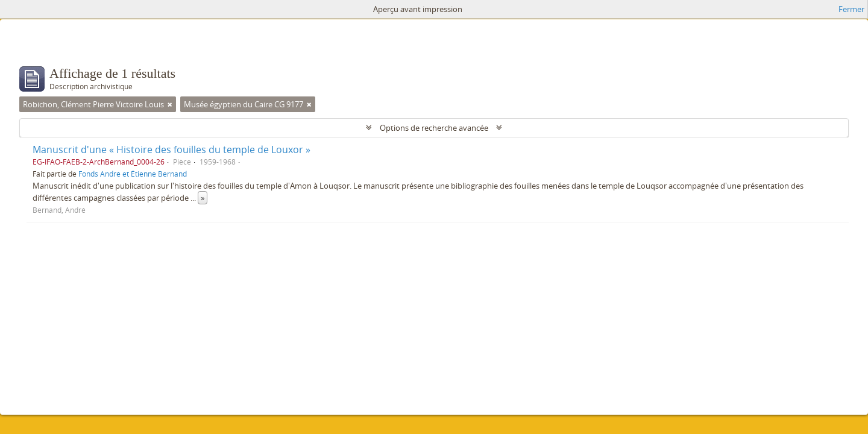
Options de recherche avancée (434, 128)
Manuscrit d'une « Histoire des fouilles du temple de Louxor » (171, 149)
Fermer (851, 9)
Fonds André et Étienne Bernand (133, 174)
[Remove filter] (170, 104)
